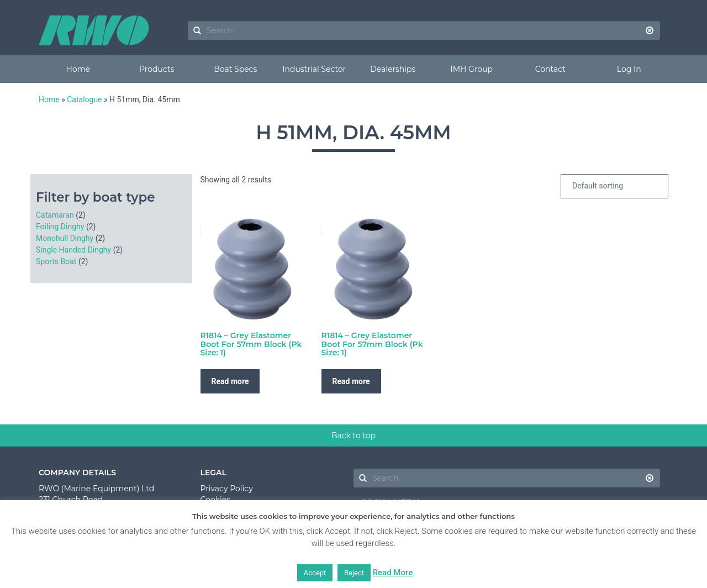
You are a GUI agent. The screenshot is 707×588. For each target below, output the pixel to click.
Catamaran (55, 215)
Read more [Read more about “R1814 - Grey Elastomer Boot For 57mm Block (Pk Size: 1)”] (230, 381)
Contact (550, 69)
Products (157, 69)
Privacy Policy (227, 489)
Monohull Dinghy (65, 238)
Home (78, 69)
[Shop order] (614, 186)
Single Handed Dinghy (73, 250)
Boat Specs (235, 69)
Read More (393, 573)
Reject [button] (354, 573)
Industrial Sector (314, 69)
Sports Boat (56, 261)
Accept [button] (315, 573)
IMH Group (471, 69)
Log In (629, 69)
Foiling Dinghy (60, 227)
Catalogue (84, 99)
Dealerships (393, 69)
